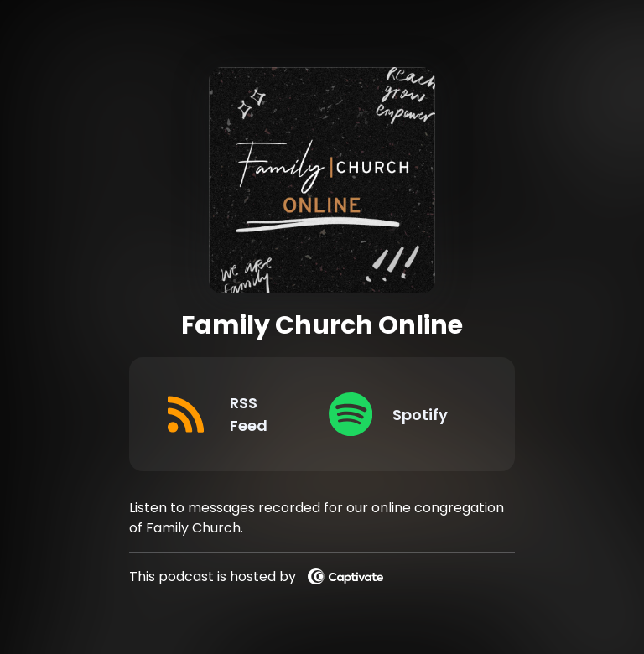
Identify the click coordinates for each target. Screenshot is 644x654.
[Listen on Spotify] (398, 414)
